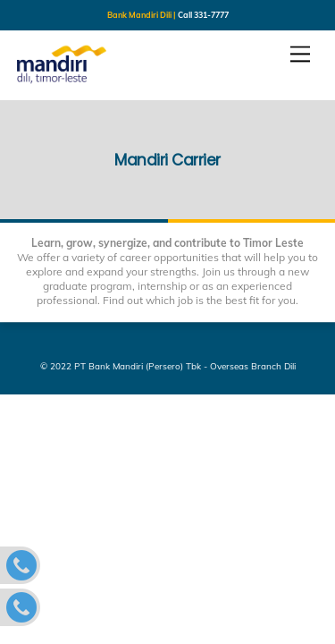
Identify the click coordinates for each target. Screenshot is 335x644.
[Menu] (300, 54)
